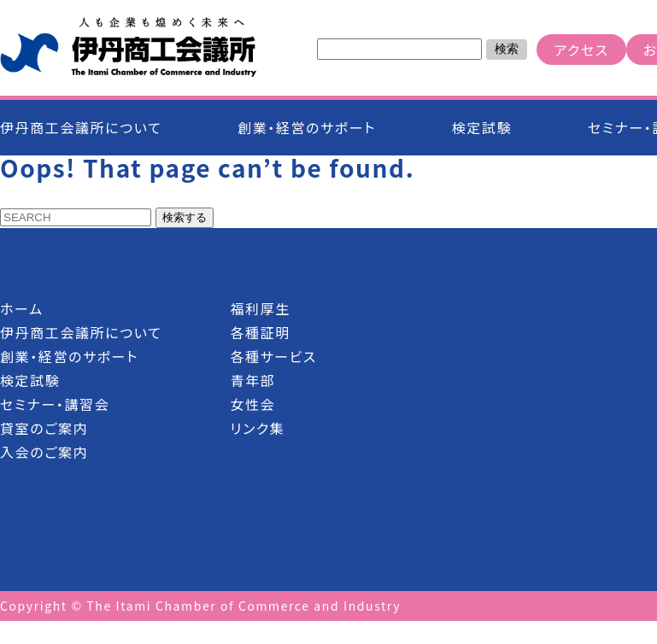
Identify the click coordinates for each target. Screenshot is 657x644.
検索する (185, 217)
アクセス (581, 50)
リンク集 (257, 428)
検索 (507, 49)
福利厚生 (260, 308)
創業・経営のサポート (307, 127)
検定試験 (482, 127)
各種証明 (260, 332)
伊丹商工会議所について (81, 127)
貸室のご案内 (44, 428)
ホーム (22, 308)
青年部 (252, 380)
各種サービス (273, 356)
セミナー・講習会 (55, 404)
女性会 (252, 404)
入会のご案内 (44, 452)
